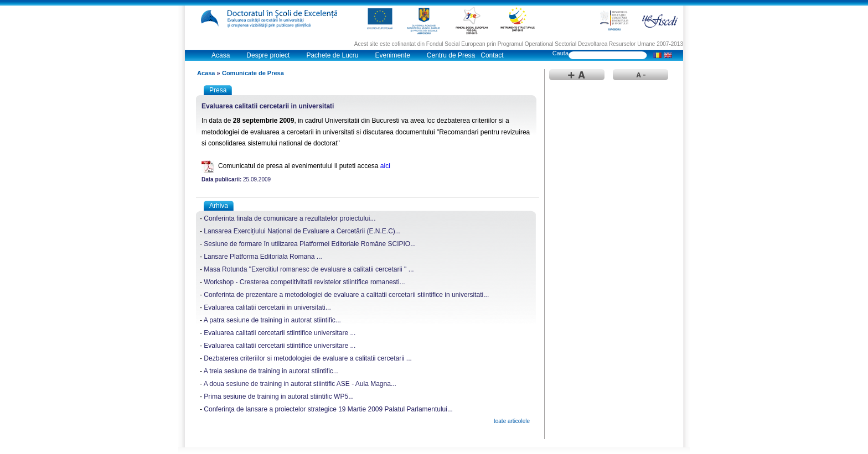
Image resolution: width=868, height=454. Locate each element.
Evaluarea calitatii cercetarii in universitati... (267, 307)
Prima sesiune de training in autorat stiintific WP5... (279, 396)
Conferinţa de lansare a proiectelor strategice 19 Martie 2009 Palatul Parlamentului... (328, 409)
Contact (492, 55)
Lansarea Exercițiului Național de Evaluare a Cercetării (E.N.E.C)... (302, 231)
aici (385, 166)
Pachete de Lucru (332, 55)
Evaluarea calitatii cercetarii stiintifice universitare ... (280, 333)
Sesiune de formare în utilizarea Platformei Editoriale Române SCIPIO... (310, 244)
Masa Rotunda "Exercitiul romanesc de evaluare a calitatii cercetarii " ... (309, 269)
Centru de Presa (451, 55)
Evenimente (392, 55)
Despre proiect (268, 55)
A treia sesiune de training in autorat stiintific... (271, 371)
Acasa (221, 55)
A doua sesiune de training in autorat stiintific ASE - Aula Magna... (300, 384)
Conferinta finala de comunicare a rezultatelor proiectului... (290, 218)
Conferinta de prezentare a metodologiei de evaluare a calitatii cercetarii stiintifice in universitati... (346, 295)
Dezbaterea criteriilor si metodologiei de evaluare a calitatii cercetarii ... (308, 358)
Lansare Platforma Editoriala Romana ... (263, 257)
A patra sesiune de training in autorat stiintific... (272, 320)
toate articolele (512, 421)
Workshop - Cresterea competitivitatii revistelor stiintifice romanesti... (304, 282)
